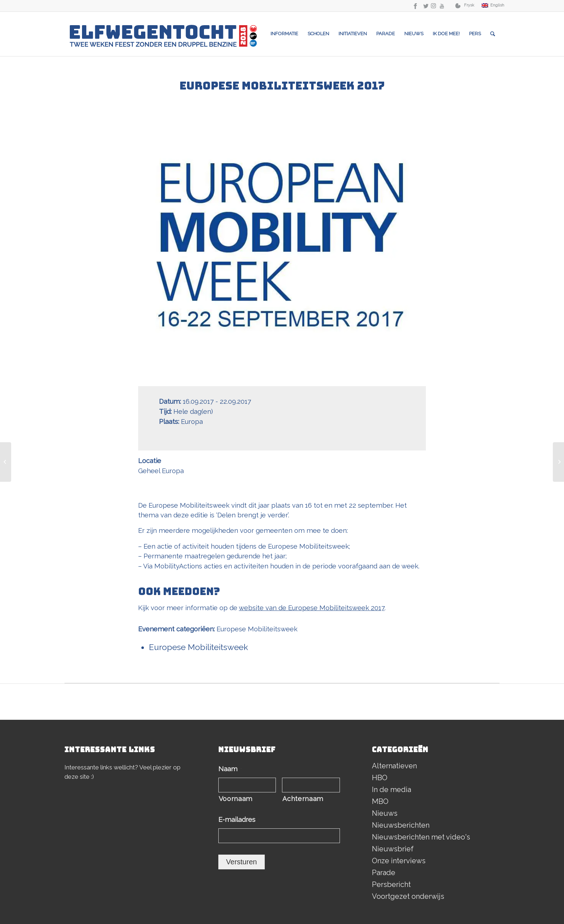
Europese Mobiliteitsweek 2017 (282, 86)
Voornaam (236, 799)
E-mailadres (239, 820)
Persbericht (391, 884)
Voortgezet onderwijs (408, 896)
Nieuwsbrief (393, 849)
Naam (230, 769)
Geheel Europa (161, 471)
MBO (380, 801)
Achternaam (303, 799)
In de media (392, 790)
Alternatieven (394, 766)
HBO (380, 778)
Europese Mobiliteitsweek (257, 629)
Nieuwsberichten (401, 825)
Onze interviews (399, 861)
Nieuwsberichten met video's (421, 837)
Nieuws (385, 813)
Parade (384, 873)
